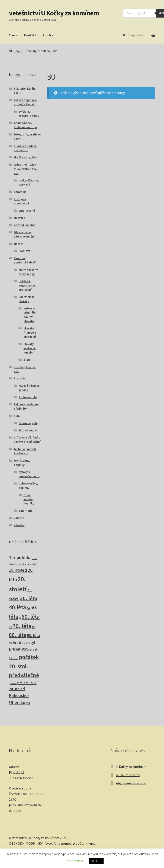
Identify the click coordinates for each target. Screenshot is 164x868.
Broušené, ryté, (29, 423)
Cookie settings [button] (74, 861)
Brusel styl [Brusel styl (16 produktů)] (18, 649)
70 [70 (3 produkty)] (10, 627)
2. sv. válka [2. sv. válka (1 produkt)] (20, 564)
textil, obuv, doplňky (22, 463)
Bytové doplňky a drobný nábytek (25, 102)
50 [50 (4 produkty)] (28, 608)
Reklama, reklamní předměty (26, 406)
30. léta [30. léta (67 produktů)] (29, 598)
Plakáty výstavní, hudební (30, 348)
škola (27, 360)
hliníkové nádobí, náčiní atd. (25, 148)
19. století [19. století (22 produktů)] (18, 570)
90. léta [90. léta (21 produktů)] (34, 635)
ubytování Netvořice (131, 783)
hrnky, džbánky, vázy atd (29, 183)
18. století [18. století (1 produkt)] (31, 564)
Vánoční (19, 525)
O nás (13, 35)
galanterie (26, 511)
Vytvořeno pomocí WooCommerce (70, 843)
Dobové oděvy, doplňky (28, 486)
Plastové (24, 251)
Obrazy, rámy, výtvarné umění (24, 234)
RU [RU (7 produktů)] (28, 703)
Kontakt (30, 35)
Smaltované (27, 211)
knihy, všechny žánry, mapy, (28, 272)
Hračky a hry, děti (25, 157)
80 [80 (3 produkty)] (34, 627)
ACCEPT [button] (96, 861)
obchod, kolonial (25, 225)
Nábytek (19, 218)
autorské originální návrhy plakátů (30, 315)
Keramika (20, 192)
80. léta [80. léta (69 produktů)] (18, 635)
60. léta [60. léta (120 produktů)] (31, 617)
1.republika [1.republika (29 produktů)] (20, 558)
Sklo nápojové (28, 430)
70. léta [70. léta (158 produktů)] (22, 626)
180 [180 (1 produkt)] (11, 643)
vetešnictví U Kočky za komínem (54, 13)
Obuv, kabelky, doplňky (29, 499)
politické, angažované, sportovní (27, 285)
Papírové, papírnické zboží (25, 260)
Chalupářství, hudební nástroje (25, 125)
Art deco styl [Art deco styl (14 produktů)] (24, 643)
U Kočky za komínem (131, 767)
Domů (18, 51)
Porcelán (20, 378)
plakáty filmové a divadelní (30, 333)
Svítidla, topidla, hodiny (29, 114)
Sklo (17, 416)
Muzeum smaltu (128, 775)
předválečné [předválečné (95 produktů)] (24, 675)
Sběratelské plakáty (26, 299)
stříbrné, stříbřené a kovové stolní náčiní (27, 440)
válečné (19, 518)
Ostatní (19, 244)
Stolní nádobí (28, 397)
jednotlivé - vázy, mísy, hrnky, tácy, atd (25, 169)
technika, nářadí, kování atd (25, 451)
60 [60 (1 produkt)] (20, 618)
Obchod (49, 35)
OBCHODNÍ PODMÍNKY (26, 843)
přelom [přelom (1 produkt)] (13, 683)
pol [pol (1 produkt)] (30, 650)
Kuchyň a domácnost (22, 201)
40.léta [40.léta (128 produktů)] (18, 607)
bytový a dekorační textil (29, 474)
